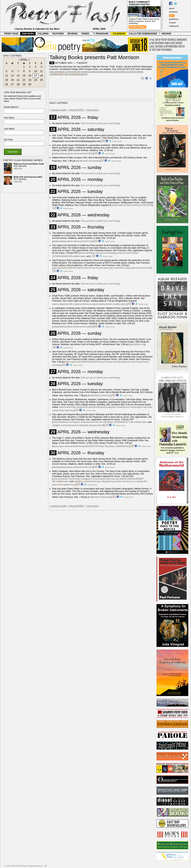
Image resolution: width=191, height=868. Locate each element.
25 (41, 80)
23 (30, 80)
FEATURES (58, 34)
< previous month (58, 110)
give (172, 15)
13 (12, 76)
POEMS (85, 34)
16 (30, 76)
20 (12, 80)
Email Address (12, 107)
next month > (93, 110)
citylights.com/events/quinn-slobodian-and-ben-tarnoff (78, 425)
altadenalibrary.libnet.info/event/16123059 (132, 205)
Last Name (9, 129)
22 (24, 80)
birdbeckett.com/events (88, 161)
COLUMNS (43, 34)
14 (18, 76)
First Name (9, 118)
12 (7, 76)
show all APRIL (76, 110)
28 (18, 84)
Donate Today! (137, 27)
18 (41, 76)
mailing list (174, 26)
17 (36, 76)
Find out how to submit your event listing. (100, 123)
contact (172, 23)
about (172, 8)
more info (18, 168)
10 (36, 71)
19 (7, 80)
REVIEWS (73, 34)
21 (18, 80)
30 (30, 84)
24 (36, 80)
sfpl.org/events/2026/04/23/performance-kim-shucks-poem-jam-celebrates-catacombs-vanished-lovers (102, 268)
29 (24, 84)
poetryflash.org (138, 344)
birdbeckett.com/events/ (100, 497)
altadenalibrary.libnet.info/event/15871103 (73, 467)
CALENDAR (119, 34)
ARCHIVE (166, 34)
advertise (173, 12)
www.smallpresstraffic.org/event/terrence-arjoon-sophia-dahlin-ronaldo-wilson (89, 304)
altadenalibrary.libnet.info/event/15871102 (73, 241)
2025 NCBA (28, 34)
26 (7, 84)
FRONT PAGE (11, 34)
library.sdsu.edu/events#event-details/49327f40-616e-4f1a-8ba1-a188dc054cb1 (91, 446)
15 (24, 76)
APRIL (24, 60)
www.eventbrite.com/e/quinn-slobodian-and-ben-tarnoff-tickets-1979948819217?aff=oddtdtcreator (100, 422)
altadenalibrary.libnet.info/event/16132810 (73, 327)
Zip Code (8, 140)
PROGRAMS (101, 34)
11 (41, 71)
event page (117, 141)
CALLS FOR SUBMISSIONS (143, 34)
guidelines (174, 19)
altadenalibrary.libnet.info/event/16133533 (73, 154)
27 (12, 84)
